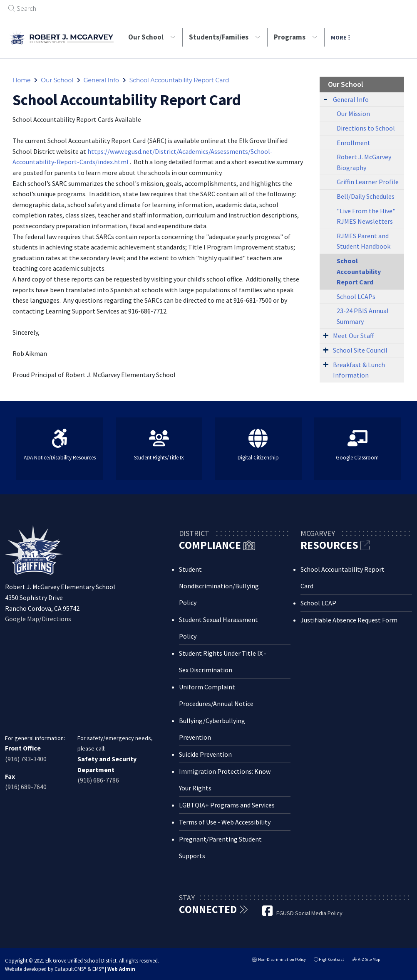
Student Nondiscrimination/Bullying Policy (219, 586)
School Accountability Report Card (179, 80)
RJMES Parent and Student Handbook (364, 241)
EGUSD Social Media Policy (309, 913)
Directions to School (366, 128)
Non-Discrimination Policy (279, 960)
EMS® (98, 969)
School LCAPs (356, 296)
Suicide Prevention (205, 754)
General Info (101, 80)
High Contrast (331, 959)
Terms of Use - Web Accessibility (225, 822)
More (340, 37)
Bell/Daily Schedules (366, 196)
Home (21, 80)
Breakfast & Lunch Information (359, 370)
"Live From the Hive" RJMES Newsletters (366, 216)
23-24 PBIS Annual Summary (363, 316)
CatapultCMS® (70, 969)
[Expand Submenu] (325, 99)
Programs (296, 37)
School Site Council (360, 350)
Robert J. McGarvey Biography (364, 162)
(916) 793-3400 (26, 759)
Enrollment (354, 143)
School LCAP (318, 603)
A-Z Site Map (366, 960)
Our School (152, 37)
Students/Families (225, 37)
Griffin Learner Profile (368, 182)
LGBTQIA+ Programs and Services (227, 805)
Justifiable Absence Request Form (349, 620)
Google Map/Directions (38, 619)
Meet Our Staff (353, 336)
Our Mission (353, 114)
